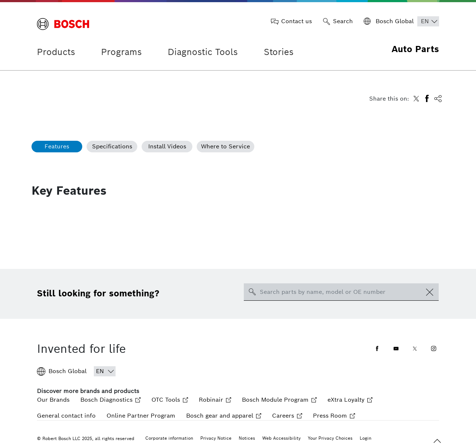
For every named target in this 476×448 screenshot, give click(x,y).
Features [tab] (57, 146)
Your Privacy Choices (330, 438)
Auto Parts (415, 49)
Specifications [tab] (112, 146)
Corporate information (169, 438)
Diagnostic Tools (203, 52)
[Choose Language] (428, 21)
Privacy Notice (216, 438)
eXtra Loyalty (350, 400)
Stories (279, 52)
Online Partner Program (141, 416)
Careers (287, 416)
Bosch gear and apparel (224, 416)
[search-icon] (252, 292)
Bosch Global (62, 371)
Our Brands (53, 400)
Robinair (215, 400)
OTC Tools (170, 400)
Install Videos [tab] (167, 146)
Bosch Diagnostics (110, 400)
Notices (247, 438)
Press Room (334, 416)
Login (366, 438)
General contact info (66, 416)
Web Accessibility (281, 438)
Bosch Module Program (279, 400)
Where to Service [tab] (226, 146)
